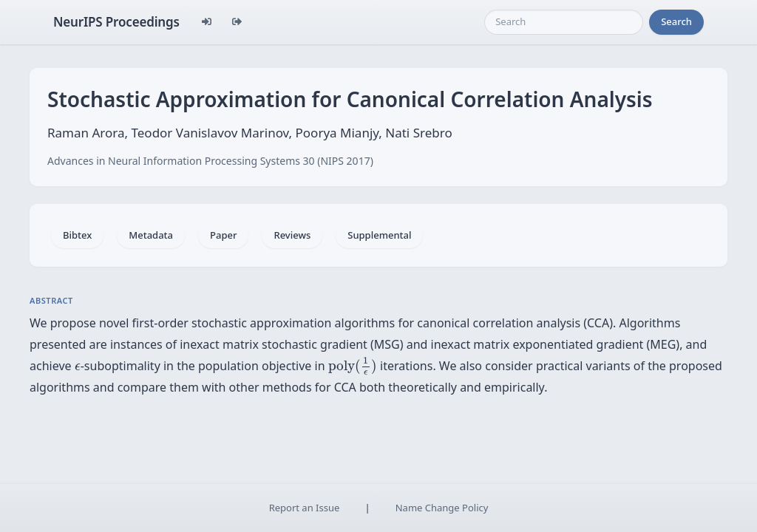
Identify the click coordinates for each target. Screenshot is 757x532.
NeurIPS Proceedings (116, 22)
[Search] (564, 22)
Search (676, 21)
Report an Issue (305, 508)
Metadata (151, 235)
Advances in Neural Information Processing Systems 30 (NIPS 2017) (210, 161)
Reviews (292, 235)
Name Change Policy (442, 508)
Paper (223, 235)
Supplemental (379, 235)
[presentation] (78, 367)
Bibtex (77, 235)
